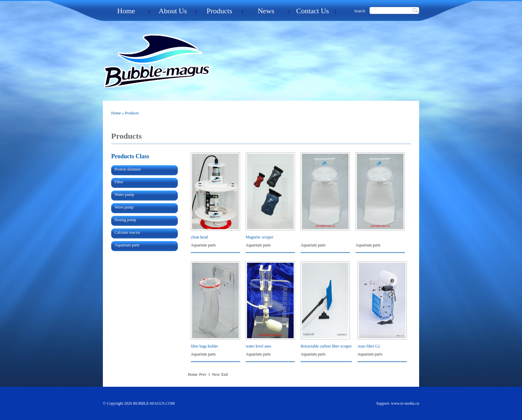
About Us (173, 11)
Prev (203, 374)
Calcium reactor (127, 232)
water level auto (259, 346)
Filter (119, 182)
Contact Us (313, 11)
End (225, 374)
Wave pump (124, 207)
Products (220, 11)
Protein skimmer (128, 169)
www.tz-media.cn (405, 403)
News (266, 11)
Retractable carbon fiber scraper (326, 346)
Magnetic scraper (260, 237)
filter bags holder (204, 346)
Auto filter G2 (369, 346)
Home (126, 11)
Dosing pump (125, 220)
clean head (199, 237)
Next (216, 374)
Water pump (124, 195)
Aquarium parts (127, 245)
